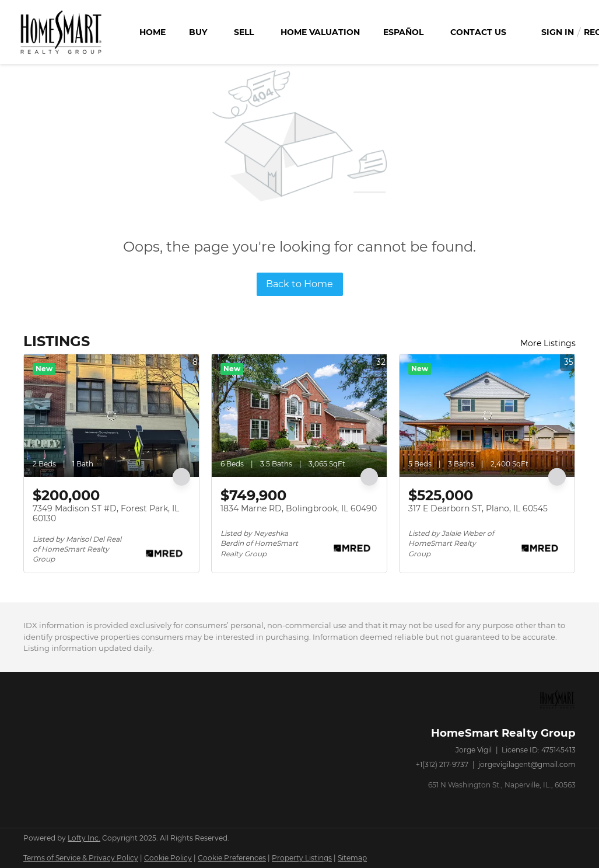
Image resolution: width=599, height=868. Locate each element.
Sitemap (352, 858)
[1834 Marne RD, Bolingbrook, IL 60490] (299, 416)
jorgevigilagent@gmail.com (527, 764)
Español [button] (403, 32)
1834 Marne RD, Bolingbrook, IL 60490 (299, 508)
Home (153, 32)
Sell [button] (244, 32)
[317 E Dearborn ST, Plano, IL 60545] (487, 416)
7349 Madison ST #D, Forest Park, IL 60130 (106, 514)
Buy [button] (198, 32)
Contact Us (478, 32)
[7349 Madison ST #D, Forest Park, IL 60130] (111, 416)
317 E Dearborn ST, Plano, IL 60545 (478, 508)
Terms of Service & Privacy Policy (81, 858)
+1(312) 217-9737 (442, 764)
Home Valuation (320, 32)
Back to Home (299, 284)
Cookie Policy (168, 858)
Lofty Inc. (84, 838)
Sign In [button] (558, 32)
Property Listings (302, 858)
